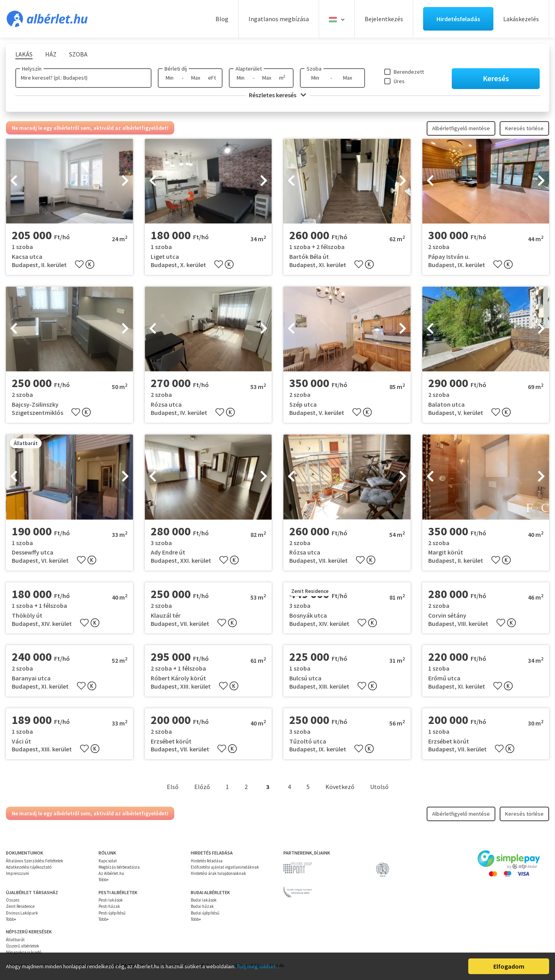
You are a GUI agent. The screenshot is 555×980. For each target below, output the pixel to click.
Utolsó (379, 787)
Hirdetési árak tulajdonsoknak (218, 873)
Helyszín (32, 69)
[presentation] (14, 181)
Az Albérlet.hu (111, 873)
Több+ (104, 880)
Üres (399, 81)
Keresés (496, 78)
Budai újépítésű (205, 913)
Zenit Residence (20, 906)
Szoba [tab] (78, 54)
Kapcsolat (108, 861)
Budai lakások (204, 900)
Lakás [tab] (24, 54)
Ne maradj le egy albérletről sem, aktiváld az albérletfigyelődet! (90, 128)
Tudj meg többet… (259, 966)
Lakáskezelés (521, 19)
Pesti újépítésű (112, 913)
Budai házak (202, 906)
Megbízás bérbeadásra (119, 867)
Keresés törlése (524, 128)
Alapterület (249, 69)
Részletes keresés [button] (277, 95)
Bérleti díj (176, 69)
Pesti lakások (111, 900)
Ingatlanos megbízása (279, 19)
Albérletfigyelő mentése (461, 128)
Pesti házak (109, 906)
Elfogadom (509, 966)
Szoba (314, 69)
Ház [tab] (51, 54)
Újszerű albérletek (23, 946)
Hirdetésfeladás (458, 19)
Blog (222, 19)
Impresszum (17, 873)
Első (173, 787)
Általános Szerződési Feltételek (35, 861)
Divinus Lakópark (22, 913)
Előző (202, 787)
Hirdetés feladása (207, 861)
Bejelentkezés (384, 19)
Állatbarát (15, 940)
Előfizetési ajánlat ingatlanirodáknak (225, 867)
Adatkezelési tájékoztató (29, 867)
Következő (340, 787)
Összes (13, 900)
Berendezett (409, 72)
